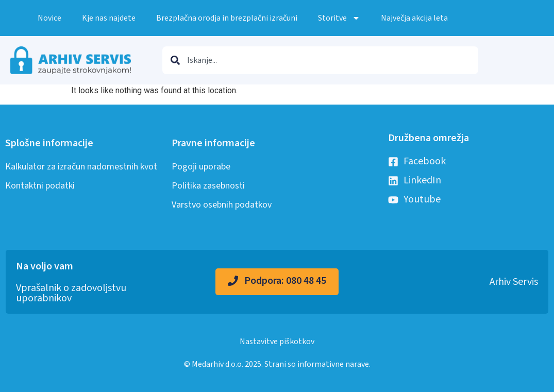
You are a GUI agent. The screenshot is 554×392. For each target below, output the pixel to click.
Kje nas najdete (109, 18)
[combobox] (320, 60)
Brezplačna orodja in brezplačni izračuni (227, 18)
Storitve (339, 18)
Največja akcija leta (414, 18)
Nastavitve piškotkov (277, 342)
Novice (49, 18)
